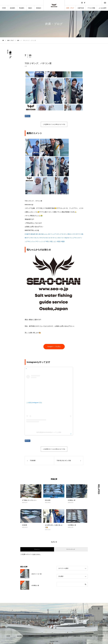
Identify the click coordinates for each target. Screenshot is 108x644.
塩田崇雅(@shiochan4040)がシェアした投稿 (49, 432)
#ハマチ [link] (73, 234)
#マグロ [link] (43, 238)
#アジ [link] (28, 238)
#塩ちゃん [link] (44, 234)
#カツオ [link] (48, 238)
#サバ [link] (32, 238)
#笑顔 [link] (59, 241)
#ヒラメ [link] (37, 238)
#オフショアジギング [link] (55, 234)
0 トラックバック (71, 549)
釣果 (26, 66)
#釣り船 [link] (38, 234)
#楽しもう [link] (53, 241)
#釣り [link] (48, 241)
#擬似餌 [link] (33, 234)
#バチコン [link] (54, 238)
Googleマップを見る (54, 347)
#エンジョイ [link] (32, 241)
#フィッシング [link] (41, 241)
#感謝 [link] (63, 241)
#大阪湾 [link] (27, 234)
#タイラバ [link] (61, 238)
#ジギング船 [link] (66, 234)
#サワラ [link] (78, 234)
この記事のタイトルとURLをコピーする (54, 124)
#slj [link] (66, 238)
